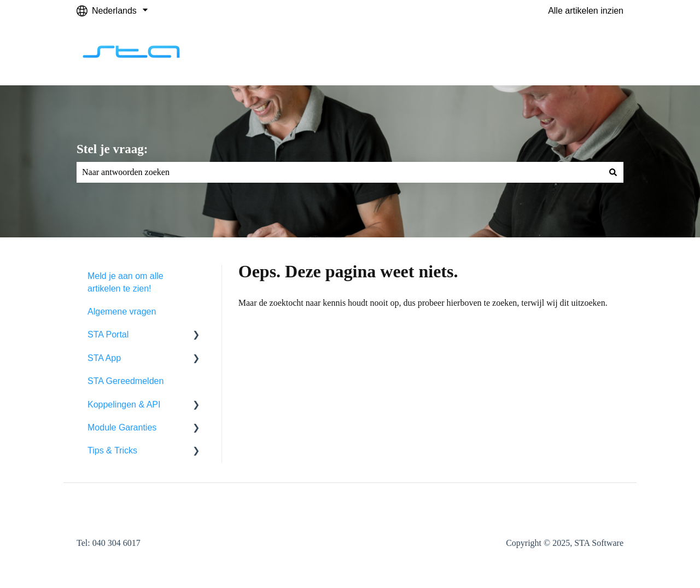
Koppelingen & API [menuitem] (124, 404)
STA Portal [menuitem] (108, 334)
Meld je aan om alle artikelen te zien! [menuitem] (126, 282)
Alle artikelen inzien (586, 11)
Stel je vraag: (112, 149)
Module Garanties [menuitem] (122, 427)
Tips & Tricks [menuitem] (112, 450)
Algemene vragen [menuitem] (122, 312)
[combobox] (340, 172)
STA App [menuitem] (104, 358)
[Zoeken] (613, 172)
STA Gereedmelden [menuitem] (126, 381)
